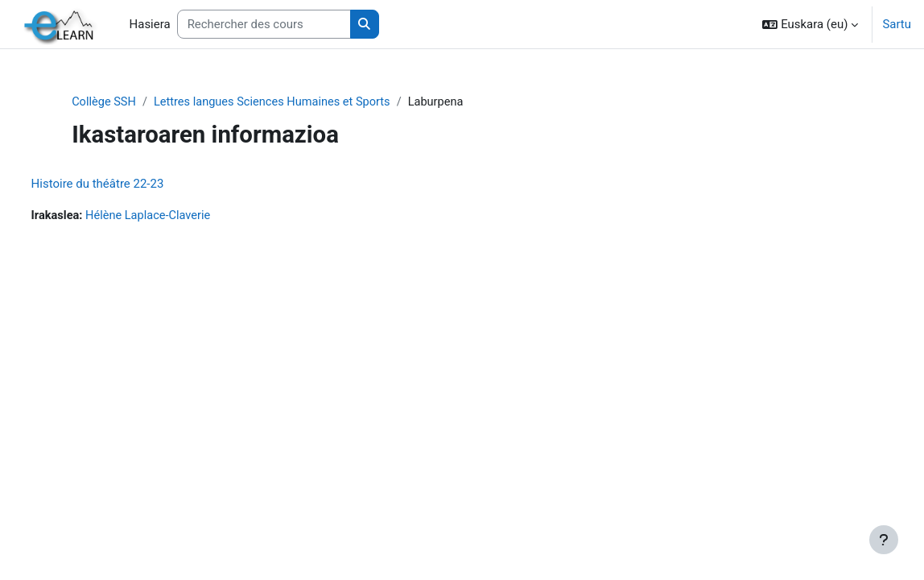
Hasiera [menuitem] (150, 24)
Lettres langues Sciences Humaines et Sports (304, 102)
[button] (810, 24)
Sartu (897, 24)
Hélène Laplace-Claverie (181, 217)
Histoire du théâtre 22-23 (128, 184)
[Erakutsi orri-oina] (884, 540)
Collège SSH (132, 102)
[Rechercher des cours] (264, 24)
